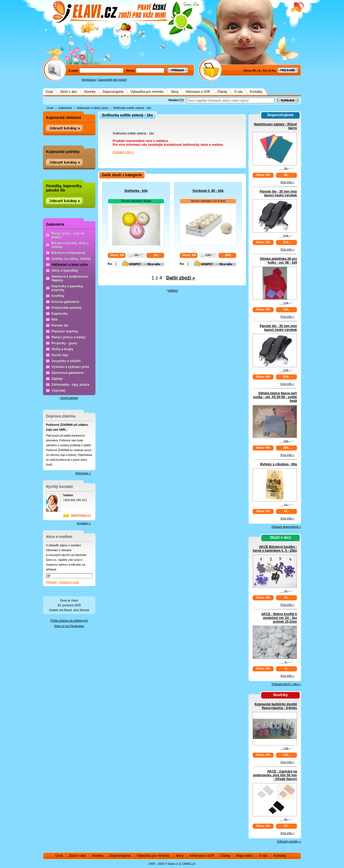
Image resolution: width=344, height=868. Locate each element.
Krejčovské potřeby (67, 308)
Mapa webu (245, 856)
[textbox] (230, 100)
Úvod (49, 92)
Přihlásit (51, 582)
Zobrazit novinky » (289, 841)
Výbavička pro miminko (147, 92)
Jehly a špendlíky (65, 271)
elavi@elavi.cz (81, 515)
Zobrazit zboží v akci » (286, 684)
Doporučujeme (113, 92)
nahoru (173, 290)
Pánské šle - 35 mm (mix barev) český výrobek (278, 193)
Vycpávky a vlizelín (66, 361)
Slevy (175, 92)
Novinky (90, 92)
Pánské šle (60, 325)
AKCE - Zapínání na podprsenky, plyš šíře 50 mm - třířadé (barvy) (275, 775)
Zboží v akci (69, 92)
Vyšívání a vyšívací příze (70, 367)
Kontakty (256, 92)
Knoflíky (58, 296)
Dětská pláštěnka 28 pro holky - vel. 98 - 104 (279, 261)
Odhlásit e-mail (69, 582)
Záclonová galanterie (68, 373)
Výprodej (58, 391)
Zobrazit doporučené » (286, 527)
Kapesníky (60, 314)
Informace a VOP (198, 92)
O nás (238, 92)
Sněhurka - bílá (136, 191)
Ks (110, 264)
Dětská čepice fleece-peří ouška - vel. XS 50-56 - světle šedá (275, 397)
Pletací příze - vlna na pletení (68, 235)
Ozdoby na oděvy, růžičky (71, 259)
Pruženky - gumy (64, 343)
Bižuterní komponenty (69, 253)
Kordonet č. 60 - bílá (208, 191)
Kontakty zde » (123, 152)
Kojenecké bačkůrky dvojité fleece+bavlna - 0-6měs (276, 706)
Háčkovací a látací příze (92, 108)
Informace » (83, 473)
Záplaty (57, 379)
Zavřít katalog (69, 398)
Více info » (287, 182)
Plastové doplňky (65, 331)
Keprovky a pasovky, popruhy (68, 288)
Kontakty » (84, 523)
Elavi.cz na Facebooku (69, 626)
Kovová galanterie (65, 302)
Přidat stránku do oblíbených (69, 621)
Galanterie (65, 108)
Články (222, 92)
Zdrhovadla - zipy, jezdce (71, 385)
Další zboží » (181, 278)
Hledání (174, 100)
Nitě (55, 320)
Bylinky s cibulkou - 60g (279, 464)
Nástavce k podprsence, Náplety (70, 278)
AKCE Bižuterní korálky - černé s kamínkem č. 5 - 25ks (275, 549)
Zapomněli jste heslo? (113, 80)
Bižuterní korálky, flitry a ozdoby (70, 245)
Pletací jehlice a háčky (69, 337)
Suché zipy (60, 355)
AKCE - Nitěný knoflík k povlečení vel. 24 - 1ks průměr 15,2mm (279, 618)
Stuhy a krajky (62, 349)
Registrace (89, 80)
